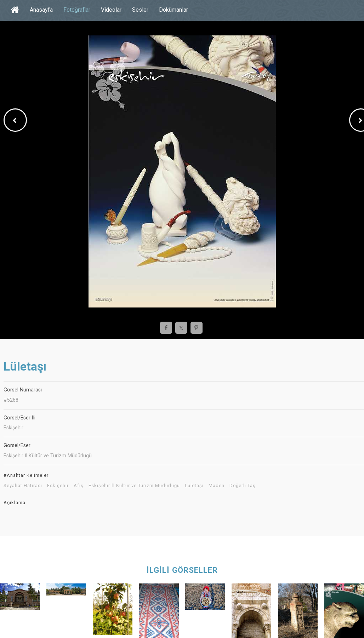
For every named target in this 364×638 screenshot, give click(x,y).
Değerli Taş (243, 486)
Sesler (140, 10)
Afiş (79, 486)
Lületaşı (194, 486)
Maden (217, 486)
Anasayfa (41, 10)
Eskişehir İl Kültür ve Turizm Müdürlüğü (134, 486)
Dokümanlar (174, 10)
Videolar (111, 10)
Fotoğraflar (77, 10)
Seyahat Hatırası (23, 486)
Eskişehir (58, 486)
